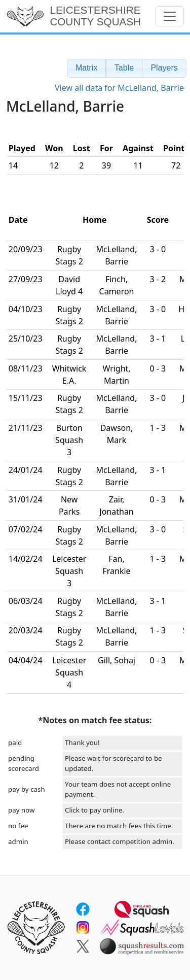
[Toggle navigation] (170, 16)
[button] (87, 68)
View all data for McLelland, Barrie (119, 88)
